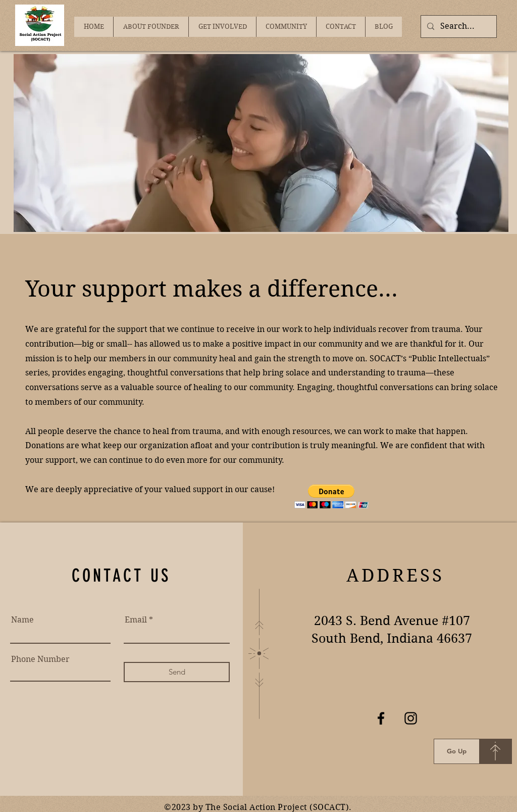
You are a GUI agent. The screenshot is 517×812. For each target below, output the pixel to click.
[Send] (177, 672)
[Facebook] (381, 718)
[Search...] (458, 27)
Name (22, 620)
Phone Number (40, 659)
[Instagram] (411, 718)
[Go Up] (457, 751)
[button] (331, 496)
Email (136, 620)
